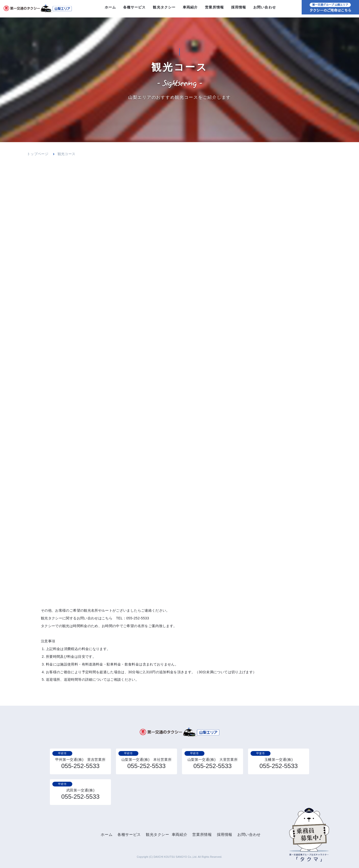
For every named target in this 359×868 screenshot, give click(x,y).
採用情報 (239, 9)
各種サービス (135, 9)
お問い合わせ (265, 9)
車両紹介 (190, 9)
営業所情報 (214, 9)
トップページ (38, 154)
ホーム (110, 9)
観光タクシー (164, 9)
